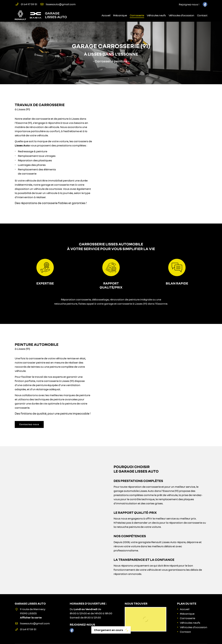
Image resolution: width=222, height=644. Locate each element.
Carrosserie (137, 15)
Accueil (106, 15)
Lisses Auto (22, 145)
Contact (202, 15)
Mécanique (120, 15)
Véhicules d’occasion (181, 15)
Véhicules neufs (156, 15)
